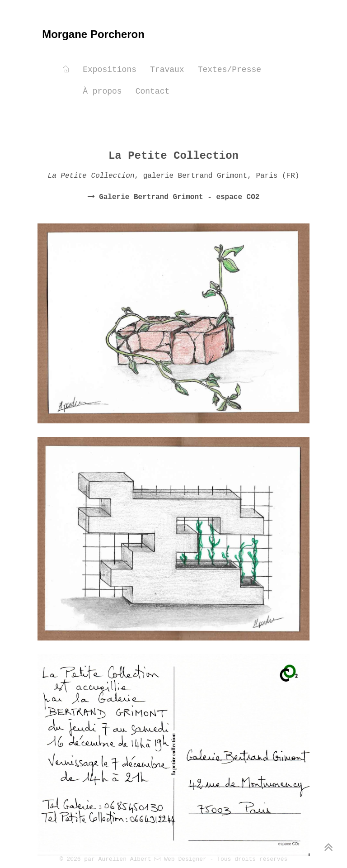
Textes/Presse (230, 70)
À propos (102, 91)
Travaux (167, 70)
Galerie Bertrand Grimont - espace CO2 (177, 197)
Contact (153, 91)
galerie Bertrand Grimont (195, 176)
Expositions (110, 70)
